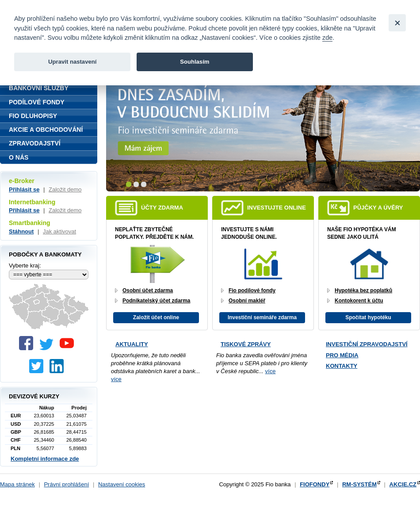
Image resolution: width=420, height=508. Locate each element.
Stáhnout (21, 231)
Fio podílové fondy (252, 290)
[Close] (397, 23)
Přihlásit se (24, 189)
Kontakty (342, 366)
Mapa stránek (17, 484)
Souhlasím (195, 62)
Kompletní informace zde (45, 459)
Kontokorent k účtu (359, 301)
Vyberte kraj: (25, 265)
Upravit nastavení (72, 62)
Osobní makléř (247, 301)
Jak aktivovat (59, 231)
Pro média (342, 355)
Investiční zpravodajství (367, 344)
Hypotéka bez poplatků (363, 290)
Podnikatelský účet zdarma (156, 301)
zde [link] (327, 38)
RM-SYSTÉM (359, 484)
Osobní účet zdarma (148, 290)
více (116, 379)
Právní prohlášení (66, 484)
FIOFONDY (315, 484)
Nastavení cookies (122, 484)
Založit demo (65, 189)
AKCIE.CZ (403, 484)
